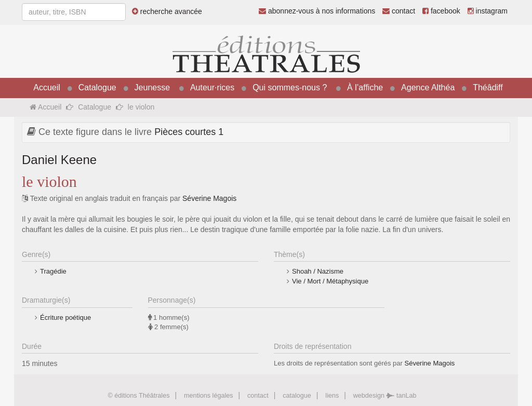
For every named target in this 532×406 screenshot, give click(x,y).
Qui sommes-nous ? (290, 87)
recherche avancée (167, 11)
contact (399, 11)
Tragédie (53, 271)
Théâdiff (488, 87)
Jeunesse (152, 87)
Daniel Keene (59, 160)
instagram (488, 11)
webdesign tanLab (385, 396)
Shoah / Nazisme (318, 271)
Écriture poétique (65, 317)
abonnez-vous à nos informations (317, 11)
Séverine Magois (209, 198)
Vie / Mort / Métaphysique (330, 281)
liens (332, 396)
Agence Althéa (428, 87)
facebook (441, 11)
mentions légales (209, 396)
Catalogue (97, 87)
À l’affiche (365, 87)
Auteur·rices (212, 87)
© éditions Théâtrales (138, 396)
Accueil (47, 87)
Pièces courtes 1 (189, 132)
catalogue (297, 396)
